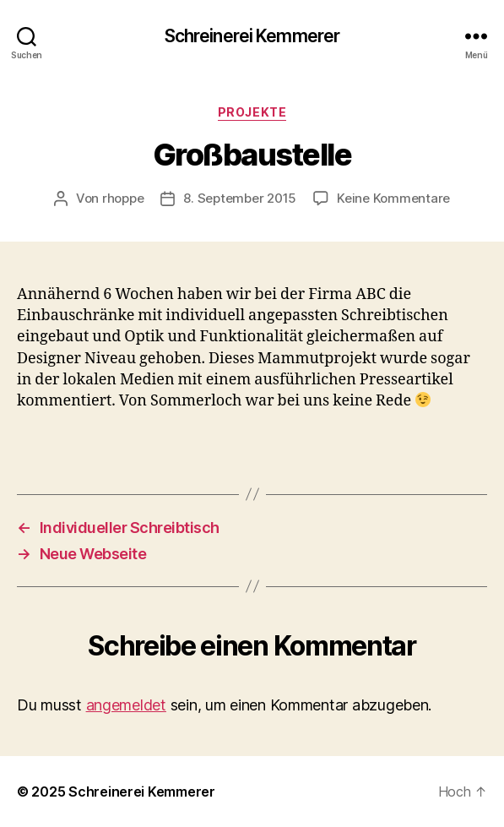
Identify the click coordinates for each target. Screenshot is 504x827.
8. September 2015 (240, 198)
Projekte (252, 112)
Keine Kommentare (393, 198)
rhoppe (123, 198)
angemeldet (126, 705)
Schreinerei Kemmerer (252, 36)
